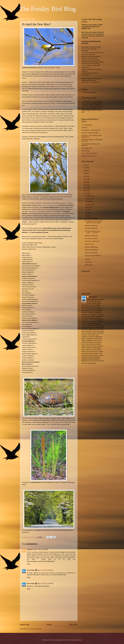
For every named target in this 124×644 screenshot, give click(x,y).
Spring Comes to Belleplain (93, 256)
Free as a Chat (89, 244)
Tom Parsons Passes (91, 238)
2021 (85, 165)
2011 (85, 193)
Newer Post (25, 625)
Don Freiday (31, 570)
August (87, 207)
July (87, 210)
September (89, 204)
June (87, 213)
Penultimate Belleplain (91, 228)
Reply (29, 564)
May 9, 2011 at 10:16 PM (41, 549)
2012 (85, 191)
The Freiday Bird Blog (48, 9)
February (88, 265)
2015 (85, 182)
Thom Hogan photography (89, 153)
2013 (85, 188)
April (87, 259)
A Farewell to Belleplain (92, 218)
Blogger (80, 640)
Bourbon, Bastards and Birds (90, 133)
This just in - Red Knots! (92, 241)
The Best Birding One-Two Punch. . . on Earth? (93, 232)
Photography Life (87, 148)
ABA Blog (84, 128)
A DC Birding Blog (87, 125)
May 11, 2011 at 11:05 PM (45, 583)
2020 (85, 168)
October (88, 201)
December (88, 196)
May (87, 216)
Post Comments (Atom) (35, 629)
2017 (85, 176)
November (88, 199)
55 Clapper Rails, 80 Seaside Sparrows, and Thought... (93, 222)
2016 (85, 179)
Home (49, 625)
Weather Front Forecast (89, 156)
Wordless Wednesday (91, 226)
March (87, 262)
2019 (85, 171)
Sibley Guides (86, 151)
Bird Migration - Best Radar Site (91, 130)
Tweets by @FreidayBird (89, 93)
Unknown (30, 549)
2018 (85, 173)
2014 (85, 185)
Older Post (73, 625)
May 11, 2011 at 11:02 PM (45, 570)
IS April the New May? (91, 250)
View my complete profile (89, 363)
